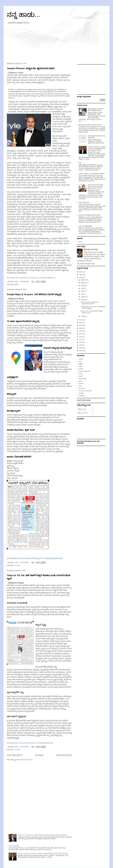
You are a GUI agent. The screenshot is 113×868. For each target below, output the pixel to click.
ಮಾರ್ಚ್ (83, 297)
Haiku (81, 374)
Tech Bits (17, 565)
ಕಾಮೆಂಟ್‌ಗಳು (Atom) (26, 760)
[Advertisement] (56, 44)
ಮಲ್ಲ (80, 361)
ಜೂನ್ (83, 291)
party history (83, 379)
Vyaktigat (82, 396)
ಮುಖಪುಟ (39, 755)
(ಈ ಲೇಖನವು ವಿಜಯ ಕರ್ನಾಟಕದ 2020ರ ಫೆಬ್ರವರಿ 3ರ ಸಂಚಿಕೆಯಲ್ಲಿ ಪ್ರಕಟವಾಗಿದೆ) (30, 743)
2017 (81, 325)
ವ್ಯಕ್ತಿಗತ (16, 284)
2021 (81, 275)
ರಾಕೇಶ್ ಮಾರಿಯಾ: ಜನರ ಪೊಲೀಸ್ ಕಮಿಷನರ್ (92, 174)
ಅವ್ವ (80, 163)
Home (81, 242)
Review (81, 383)
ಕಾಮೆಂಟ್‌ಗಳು (83, 413)
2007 (81, 351)
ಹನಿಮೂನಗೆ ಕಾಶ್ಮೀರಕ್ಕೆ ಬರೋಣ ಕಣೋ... (90, 215)
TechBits (81, 393)
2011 (81, 339)
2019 (81, 320)
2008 (81, 348)
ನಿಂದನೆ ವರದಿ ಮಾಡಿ (84, 400)
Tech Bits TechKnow (85, 391)
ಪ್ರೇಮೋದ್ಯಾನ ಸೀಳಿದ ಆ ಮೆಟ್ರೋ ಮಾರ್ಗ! (90, 125)
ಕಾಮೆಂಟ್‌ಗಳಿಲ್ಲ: (25, 281)
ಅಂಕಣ (81, 359)
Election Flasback (84, 371)
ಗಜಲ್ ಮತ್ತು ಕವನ (14, 846)
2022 (81, 272)
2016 (81, 328)
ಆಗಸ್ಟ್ (83, 286)
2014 (81, 334)
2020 (81, 277)
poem (81, 381)
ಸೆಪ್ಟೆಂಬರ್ (84, 283)
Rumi (80, 386)
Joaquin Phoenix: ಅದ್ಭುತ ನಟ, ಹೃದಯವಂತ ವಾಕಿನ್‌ (31, 68)
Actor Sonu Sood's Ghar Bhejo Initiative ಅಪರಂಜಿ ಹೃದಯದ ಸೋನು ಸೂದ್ (95, 186)
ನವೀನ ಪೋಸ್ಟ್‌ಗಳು (14, 755)
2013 (81, 337)
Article (81, 366)
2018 (81, 323)
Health (81, 376)
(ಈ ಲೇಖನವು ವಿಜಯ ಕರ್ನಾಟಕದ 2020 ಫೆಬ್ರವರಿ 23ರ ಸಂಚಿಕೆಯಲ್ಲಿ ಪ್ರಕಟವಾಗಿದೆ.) (31, 278)
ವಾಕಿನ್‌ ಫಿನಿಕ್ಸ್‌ (15, 92)
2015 (81, 331)
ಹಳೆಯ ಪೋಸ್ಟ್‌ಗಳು (64, 755)
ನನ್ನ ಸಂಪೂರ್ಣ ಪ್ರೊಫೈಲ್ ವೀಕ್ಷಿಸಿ (86, 264)
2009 (81, 345)
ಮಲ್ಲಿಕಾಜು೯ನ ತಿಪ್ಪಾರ (92, 249)
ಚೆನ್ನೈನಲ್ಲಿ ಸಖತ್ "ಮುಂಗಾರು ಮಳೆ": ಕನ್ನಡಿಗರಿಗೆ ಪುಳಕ (96, 110)
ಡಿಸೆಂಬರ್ (84, 280)
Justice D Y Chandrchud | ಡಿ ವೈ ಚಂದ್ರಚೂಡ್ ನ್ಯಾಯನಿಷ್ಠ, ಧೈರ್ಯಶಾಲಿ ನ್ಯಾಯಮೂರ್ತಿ (42, 835)
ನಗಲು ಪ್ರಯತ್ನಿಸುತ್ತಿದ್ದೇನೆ (85, 226)
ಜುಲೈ (83, 288)
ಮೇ (82, 294)
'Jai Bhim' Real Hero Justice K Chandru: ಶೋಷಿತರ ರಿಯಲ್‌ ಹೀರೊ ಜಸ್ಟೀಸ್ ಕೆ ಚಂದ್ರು (43, 853)
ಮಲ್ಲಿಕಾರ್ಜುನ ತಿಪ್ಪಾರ (16, 73)
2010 (81, 342)
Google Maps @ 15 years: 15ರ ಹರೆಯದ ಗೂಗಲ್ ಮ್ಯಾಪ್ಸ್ (34, 294)
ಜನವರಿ (83, 316)
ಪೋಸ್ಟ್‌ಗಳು (82, 409)
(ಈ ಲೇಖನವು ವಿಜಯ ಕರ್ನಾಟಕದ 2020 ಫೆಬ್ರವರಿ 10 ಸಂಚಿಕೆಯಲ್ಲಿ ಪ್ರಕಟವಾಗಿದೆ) (35, 559)
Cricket (81, 369)
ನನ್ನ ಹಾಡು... (24, 15)
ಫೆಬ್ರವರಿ (83, 300)
